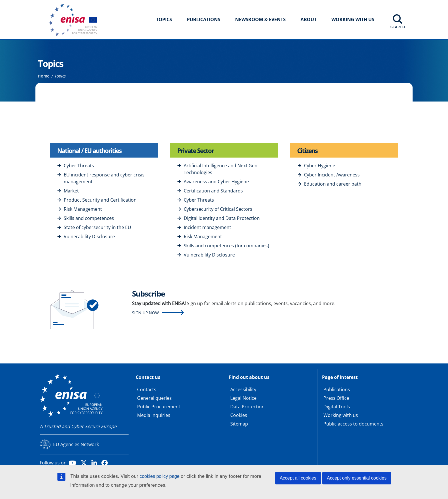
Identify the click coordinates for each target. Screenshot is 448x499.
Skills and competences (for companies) (226, 246)
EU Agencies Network (76, 444)
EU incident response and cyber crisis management (104, 178)
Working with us (341, 415)
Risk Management (83, 209)
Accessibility (243, 389)
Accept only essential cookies (357, 478)
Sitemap (239, 424)
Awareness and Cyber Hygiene (216, 182)
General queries (154, 398)
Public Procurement (159, 407)
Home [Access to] (44, 76)
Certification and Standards (213, 191)
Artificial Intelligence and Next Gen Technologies (221, 169)
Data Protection (247, 407)
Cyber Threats (79, 166)
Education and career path (333, 184)
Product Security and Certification (100, 200)
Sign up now (145, 313)
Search (398, 27)
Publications (204, 19)
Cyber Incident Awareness (332, 175)
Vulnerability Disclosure (89, 236)
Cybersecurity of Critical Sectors (218, 209)
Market (71, 191)
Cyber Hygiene (320, 166)
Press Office (336, 398)
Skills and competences (89, 218)
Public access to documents (353, 424)
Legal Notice (243, 398)
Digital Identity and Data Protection (222, 218)
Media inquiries (154, 415)
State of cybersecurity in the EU (97, 227)
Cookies (239, 415)
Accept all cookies (298, 478)
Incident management (207, 227)
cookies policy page (159, 476)
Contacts (147, 389)
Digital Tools (337, 407)
